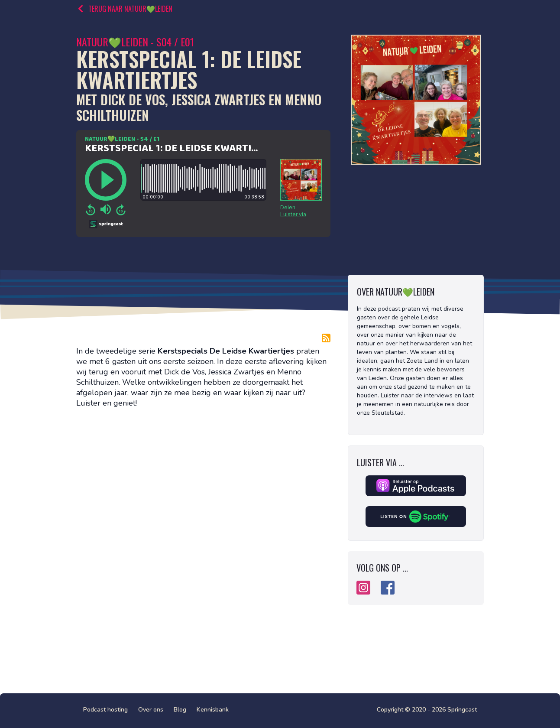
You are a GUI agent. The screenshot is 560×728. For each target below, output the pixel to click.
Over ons (151, 710)
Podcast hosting (105, 710)
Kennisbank (213, 710)
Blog (180, 710)
